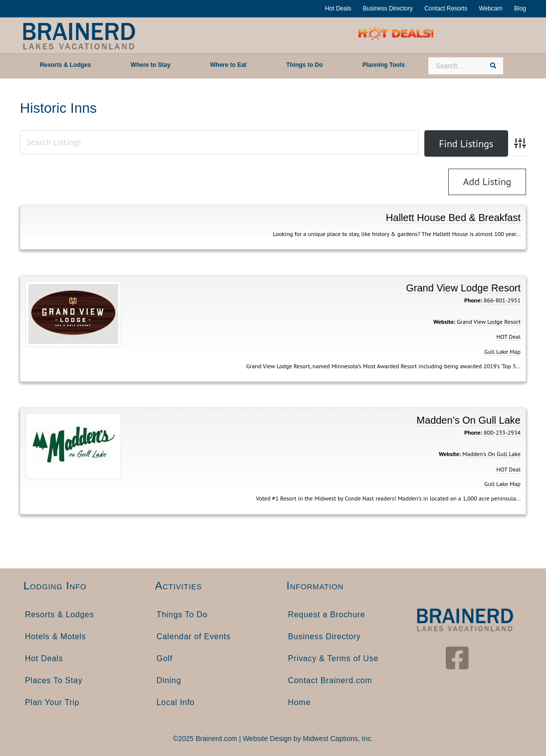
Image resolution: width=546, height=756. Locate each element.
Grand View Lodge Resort (463, 288)
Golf (165, 658)
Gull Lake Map (502, 352)
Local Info (176, 702)
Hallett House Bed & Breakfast (453, 218)
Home (299, 702)
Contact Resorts (446, 8)
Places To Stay (54, 680)
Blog (520, 8)
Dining (169, 680)
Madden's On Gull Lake (491, 454)
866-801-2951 (502, 300)
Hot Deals (338, 8)
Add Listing (487, 182)
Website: (444, 322)
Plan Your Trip (52, 702)
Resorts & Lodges (59, 615)
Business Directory (388, 8)
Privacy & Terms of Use (333, 658)
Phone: (473, 300)
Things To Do (182, 615)
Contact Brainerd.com (330, 680)
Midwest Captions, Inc (337, 739)
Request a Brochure (327, 615)
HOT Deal (509, 337)
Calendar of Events (194, 636)
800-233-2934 (502, 432)
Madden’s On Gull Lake (468, 420)
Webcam (490, 8)
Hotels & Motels (56, 636)
